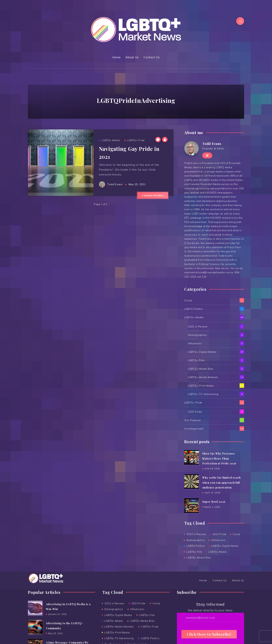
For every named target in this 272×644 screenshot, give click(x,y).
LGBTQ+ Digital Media (202, 352)
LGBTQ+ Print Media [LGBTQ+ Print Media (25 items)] (117, 632)
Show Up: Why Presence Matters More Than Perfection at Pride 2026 (219, 458)
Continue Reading (153, 195)
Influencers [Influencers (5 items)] (137, 609)
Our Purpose (192, 420)
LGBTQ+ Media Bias (201, 369)
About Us (132, 57)
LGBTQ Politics (194, 309)
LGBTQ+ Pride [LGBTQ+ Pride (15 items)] (150, 627)
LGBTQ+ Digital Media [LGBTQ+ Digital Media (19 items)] (118, 615)
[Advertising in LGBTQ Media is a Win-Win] (35, 608)
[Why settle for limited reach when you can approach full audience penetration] (191, 481)
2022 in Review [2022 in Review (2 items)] (114, 603)
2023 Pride (195, 412)
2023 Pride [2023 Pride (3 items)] (138, 603)
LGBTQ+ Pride (136, 140)
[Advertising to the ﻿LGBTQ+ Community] (35, 627)
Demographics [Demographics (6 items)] (114, 609)
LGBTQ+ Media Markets (203, 377)
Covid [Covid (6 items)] (156, 603)
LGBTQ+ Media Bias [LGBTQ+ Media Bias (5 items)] (142, 621)
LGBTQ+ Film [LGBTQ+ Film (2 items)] (147, 615)
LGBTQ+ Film (196, 360)
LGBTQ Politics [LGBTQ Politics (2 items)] (150, 638)
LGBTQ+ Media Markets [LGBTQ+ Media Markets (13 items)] (119, 627)
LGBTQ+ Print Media (201, 386)
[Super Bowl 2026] (191, 506)
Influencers (195, 343)
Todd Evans (212, 144)
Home (117, 57)
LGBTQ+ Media (111, 140)
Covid (188, 300)
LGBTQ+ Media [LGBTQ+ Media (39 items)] (114, 621)
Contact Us (152, 57)
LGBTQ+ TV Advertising (203, 394)
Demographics (197, 335)
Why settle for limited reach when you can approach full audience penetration (221, 483)
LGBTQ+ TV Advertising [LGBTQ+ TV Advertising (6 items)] (119, 638)
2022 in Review (198, 326)
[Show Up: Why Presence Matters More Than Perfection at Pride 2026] (191, 457)
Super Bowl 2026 (214, 502)
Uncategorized (194, 429)
